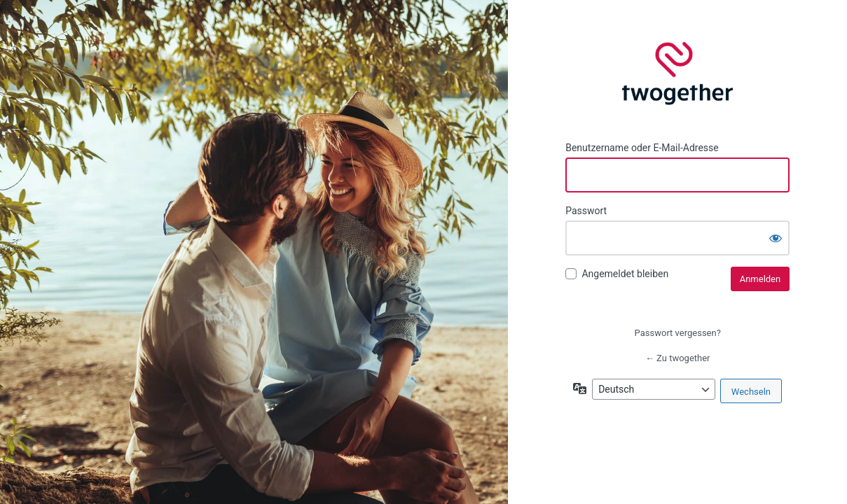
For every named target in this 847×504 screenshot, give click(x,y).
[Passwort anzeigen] (776, 238)
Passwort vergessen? (678, 333)
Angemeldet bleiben (625, 274)
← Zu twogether (678, 358)
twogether (677, 73)
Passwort (586, 211)
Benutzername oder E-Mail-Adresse (642, 148)
